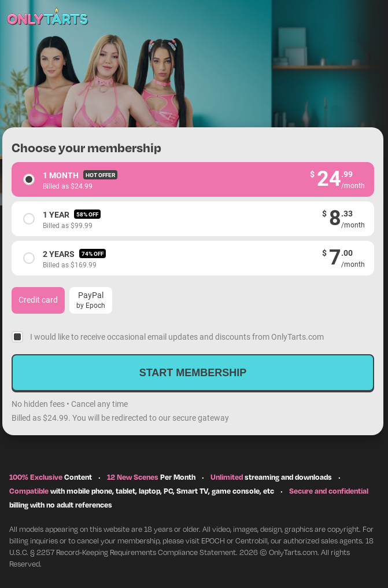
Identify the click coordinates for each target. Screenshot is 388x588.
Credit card (38, 299)
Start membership (193, 373)
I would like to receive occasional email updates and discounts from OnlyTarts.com (177, 337)
